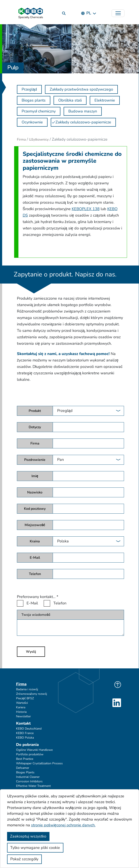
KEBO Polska (25, 738)
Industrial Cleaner (28, 777)
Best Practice (25, 759)
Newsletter (23, 716)
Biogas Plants (25, 772)
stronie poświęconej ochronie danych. (63, 825)
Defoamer (23, 768)
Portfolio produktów (30, 754)
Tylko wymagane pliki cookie (35, 848)
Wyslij (31, 652)
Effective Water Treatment (33, 786)
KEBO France (25, 733)
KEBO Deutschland (29, 729)
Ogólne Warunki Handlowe (34, 750)
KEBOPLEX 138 (86, 209)
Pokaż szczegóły (24, 859)
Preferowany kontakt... (38, 597)
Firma (21, 140)
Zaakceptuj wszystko (28, 836)
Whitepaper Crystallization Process (39, 763)
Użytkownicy (39, 140)
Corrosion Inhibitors (29, 781)
